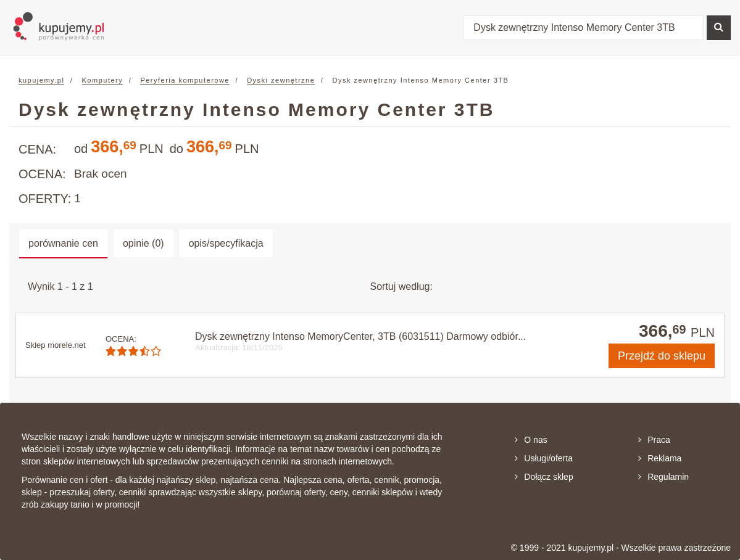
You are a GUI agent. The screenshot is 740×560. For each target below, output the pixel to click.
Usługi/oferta (544, 458)
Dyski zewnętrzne (281, 80)
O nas (531, 440)
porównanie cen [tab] (63, 243)
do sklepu (662, 356)
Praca (654, 440)
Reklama (660, 458)
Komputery (103, 80)
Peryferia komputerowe (185, 80)
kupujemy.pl (41, 80)
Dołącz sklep (544, 477)
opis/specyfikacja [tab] (226, 243)
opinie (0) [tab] (143, 243)
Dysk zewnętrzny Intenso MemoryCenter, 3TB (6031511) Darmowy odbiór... (360, 336)
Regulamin (663, 477)
